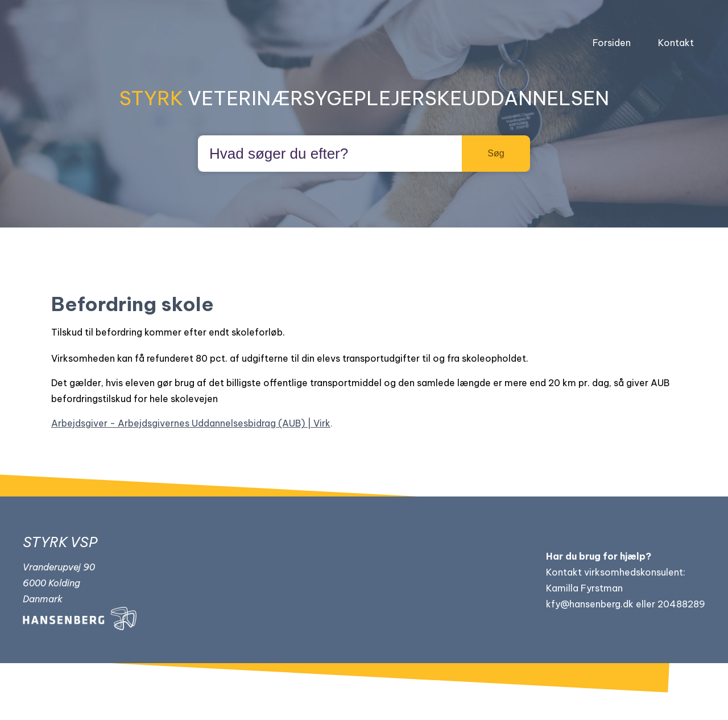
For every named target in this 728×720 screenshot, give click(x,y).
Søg (496, 153)
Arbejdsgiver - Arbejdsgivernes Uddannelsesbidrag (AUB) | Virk (191, 423)
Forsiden (612, 43)
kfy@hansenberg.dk (590, 604)
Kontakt (676, 43)
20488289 (681, 604)
